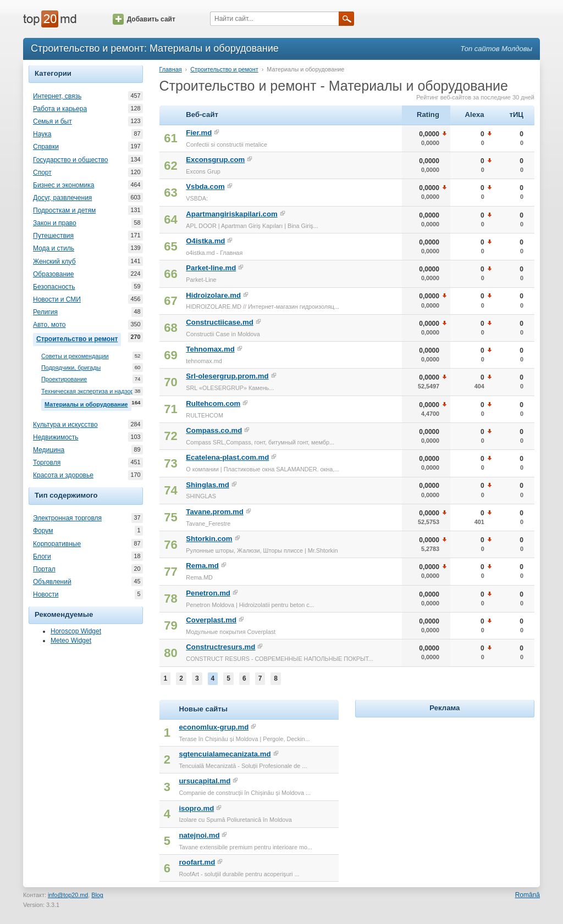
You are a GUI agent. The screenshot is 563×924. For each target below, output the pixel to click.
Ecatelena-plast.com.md (227, 457)
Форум (43, 531)
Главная (171, 69)
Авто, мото (49, 325)
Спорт (42, 172)
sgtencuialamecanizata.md (225, 754)
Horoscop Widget (76, 631)
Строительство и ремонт (79, 338)
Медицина (49, 450)
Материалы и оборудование (88, 403)
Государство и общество (70, 160)
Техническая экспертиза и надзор (87, 391)
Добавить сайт (144, 19)
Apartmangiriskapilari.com (231, 214)
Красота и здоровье (63, 475)
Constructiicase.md (219, 322)
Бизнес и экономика (64, 185)
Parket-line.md (211, 268)
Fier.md (199, 133)
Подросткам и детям (64, 210)
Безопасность (54, 287)
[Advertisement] (445, 789)
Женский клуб (54, 261)
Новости (46, 594)
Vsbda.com (205, 187)
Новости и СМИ (57, 299)
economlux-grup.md (214, 727)
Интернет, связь (57, 96)
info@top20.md (68, 895)
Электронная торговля (67, 518)
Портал (44, 569)
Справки (46, 147)
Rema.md (202, 566)
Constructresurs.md (220, 647)
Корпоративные (57, 544)
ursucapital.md (205, 781)
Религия (45, 312)
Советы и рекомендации (75, 356)
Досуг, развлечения (62, 198)
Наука (42, 134)
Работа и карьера (60, 109)
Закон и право (55, 223)
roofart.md (197, 862)
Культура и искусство (65, 425)
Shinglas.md (207, 485)
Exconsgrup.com (215, 160)
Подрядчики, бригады (71, 368)
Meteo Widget (71, 641)
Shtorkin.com (209, 539)
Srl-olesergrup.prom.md (227, 376)
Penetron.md (208, 593)
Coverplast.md (211, 620)
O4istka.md (205, 241)
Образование (53, 274)
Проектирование (64, 379)
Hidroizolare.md (213, 295)
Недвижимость (56, 437)
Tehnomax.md (210, 349)
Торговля (47, 463)
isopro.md (196, 808)
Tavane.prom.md (215, 512)
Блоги (42, 556)
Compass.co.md (214, 430)
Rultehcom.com (213, 403)
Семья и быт (53, 121)
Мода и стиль (54, 248)
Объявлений (52, 582)
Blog (97, 895)
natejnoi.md (199, 835)
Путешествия (53, 236)
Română (528, 895)
